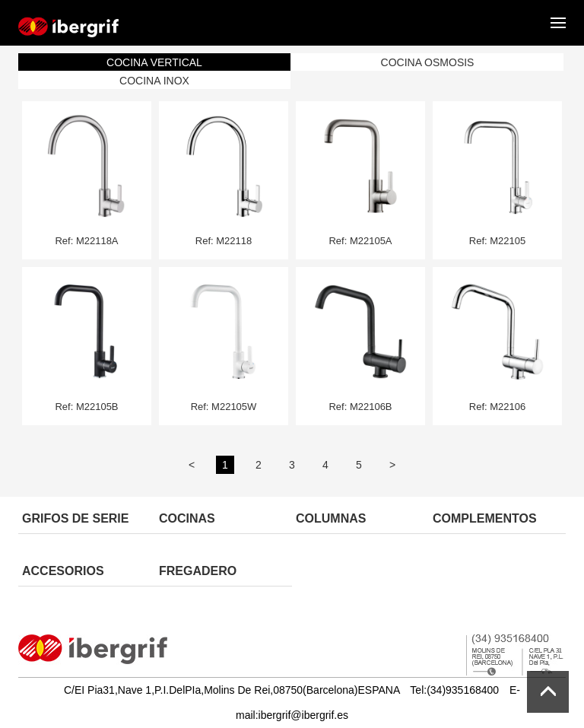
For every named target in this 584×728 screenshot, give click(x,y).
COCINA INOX (154, 81)
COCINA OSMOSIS (428, 62)
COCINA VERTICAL (154, 62)
